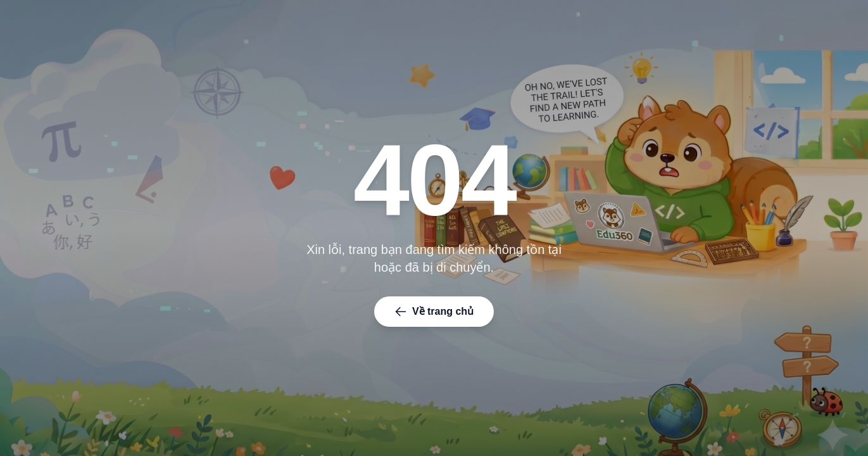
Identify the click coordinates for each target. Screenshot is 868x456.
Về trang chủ (434, 312)
